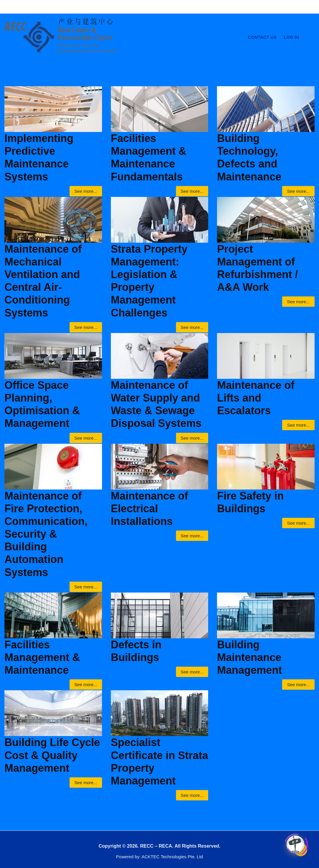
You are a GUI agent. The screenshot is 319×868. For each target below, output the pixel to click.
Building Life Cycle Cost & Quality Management (52, 755)
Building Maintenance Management (249, 657)
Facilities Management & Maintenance (42, 657)
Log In (291, 37)
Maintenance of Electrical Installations (149, 509)
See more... (86, 191)
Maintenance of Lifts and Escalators (256, 398)
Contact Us (262, 37)
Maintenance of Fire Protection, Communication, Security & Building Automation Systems (46, 534)
